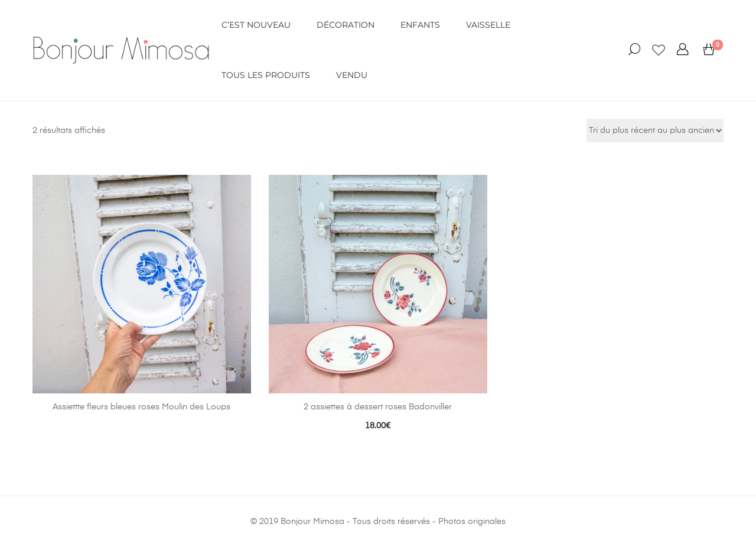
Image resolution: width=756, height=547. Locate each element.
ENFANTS (420, 25)
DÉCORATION (346, 25)
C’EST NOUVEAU (256, 25)
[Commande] (655, 131)
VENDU (352, 75)
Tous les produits (266, 75)
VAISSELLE (488, 25)
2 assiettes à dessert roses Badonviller (378, 407)
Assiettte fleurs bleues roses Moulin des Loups (141, 407)
